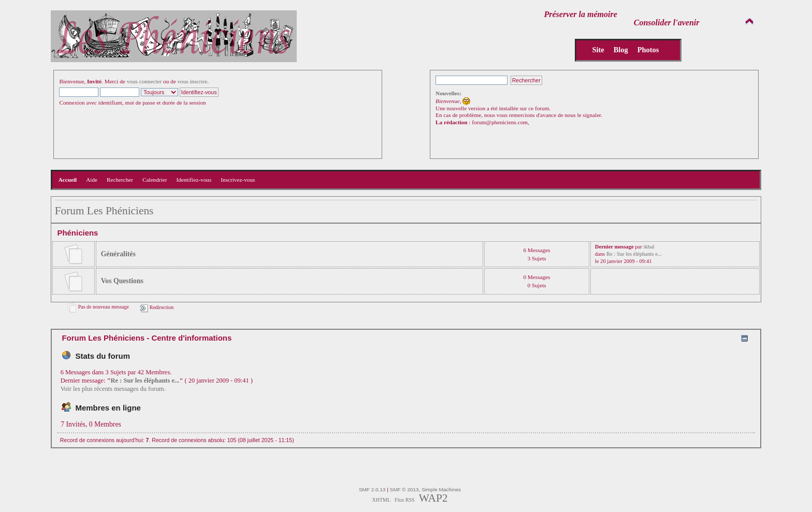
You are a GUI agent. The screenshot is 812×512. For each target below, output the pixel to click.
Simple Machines (441, 489)
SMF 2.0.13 (372, 489)
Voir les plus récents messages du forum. (113, 389)
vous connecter (144, 81)
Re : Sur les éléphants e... (634, 254)
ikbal (649, 247)
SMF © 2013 (404, 489)
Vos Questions (122, 281)
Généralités (118, 254)
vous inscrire (193, 81)
